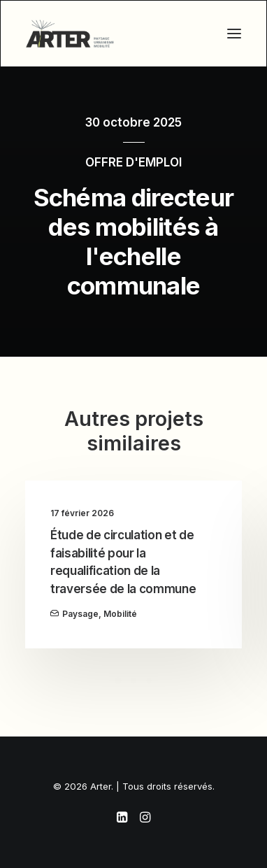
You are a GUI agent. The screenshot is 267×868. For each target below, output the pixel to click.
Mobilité (120, 614)
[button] (234, 34)
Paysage (80, 614)
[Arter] (70, 34)
